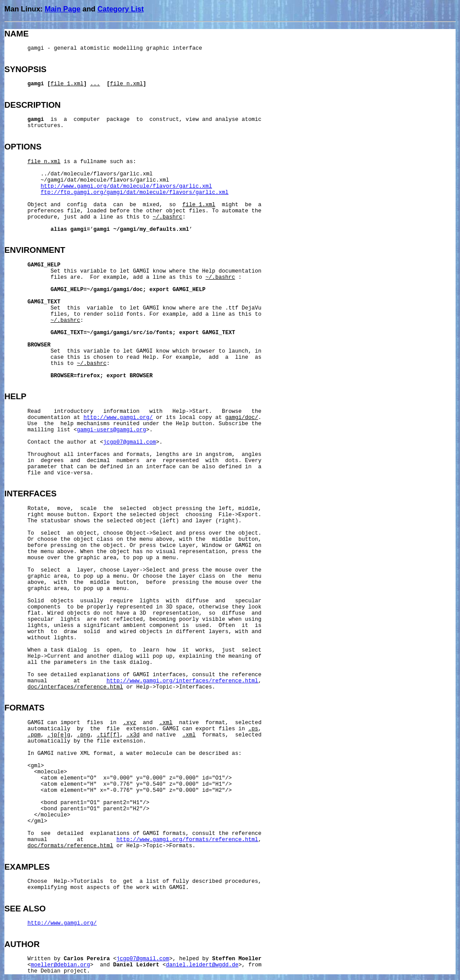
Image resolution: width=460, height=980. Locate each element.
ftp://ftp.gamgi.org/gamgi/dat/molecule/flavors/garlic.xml (135, 193)
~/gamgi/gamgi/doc (115, 290)
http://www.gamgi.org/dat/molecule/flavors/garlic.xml (127, 186)
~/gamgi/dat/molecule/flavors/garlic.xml (105, 180)
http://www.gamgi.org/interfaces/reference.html (183, 681)
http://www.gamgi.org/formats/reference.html (187, 840)
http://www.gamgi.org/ (118, 418)
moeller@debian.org (60, 965)
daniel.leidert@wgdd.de (202, 965)
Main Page (63, 9)
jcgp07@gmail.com (130, 442)
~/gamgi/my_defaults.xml (151, 230)
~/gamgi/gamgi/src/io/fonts (130, 333)
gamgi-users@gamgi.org (112, 430)
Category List (121, 9)
